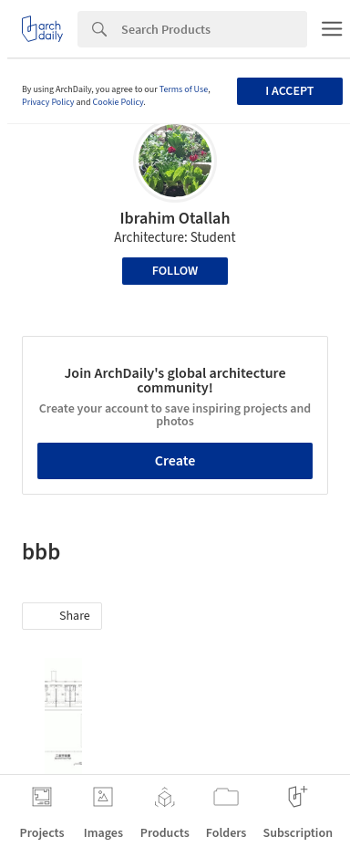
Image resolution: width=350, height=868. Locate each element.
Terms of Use (184, 89)
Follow (175, 271)
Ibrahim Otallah (175, 219)
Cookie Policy (118, 102)
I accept (289, 91)
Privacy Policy (48, 102)
